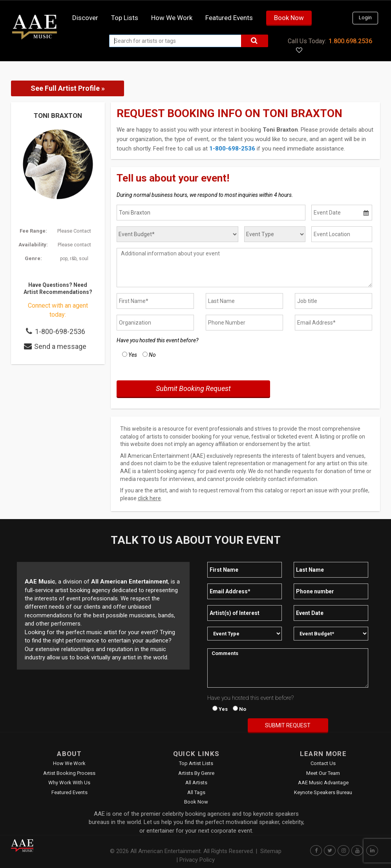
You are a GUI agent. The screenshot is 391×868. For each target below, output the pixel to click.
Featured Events (229, 18)
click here (149, 498)
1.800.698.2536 (350, 41)
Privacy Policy (197, 860)
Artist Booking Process (69, 773)
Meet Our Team (323, 773)
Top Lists (125, 18)
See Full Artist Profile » (68, 88)
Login (365, 17)
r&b (73, 259)
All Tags (196, 792)
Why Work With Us (69, 783)
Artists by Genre (196, 773)
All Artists (196, 783)
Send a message (60, 346)
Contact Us (323, 763)
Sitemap (271, 851)
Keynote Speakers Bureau (323, 792)
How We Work (69, 763)
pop (64, 259)
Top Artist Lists (196, 763)
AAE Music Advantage (323, 783)
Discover (85, 18)
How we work (172, 18)
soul (84, 259)
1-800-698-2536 (60, 331)
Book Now (289, 18)
